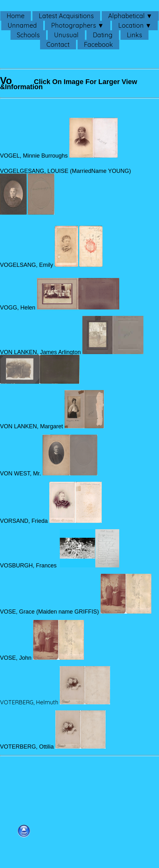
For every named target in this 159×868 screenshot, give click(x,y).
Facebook (98, 44)
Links (135, 35)
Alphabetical (126, 16)
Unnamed (22, 25)
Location (131, 25)
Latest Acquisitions (66, 16)
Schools (28, 35)
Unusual (66, 35)
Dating (103, 35)
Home (16, 16)
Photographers (74, 25)
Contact (58, 44)
